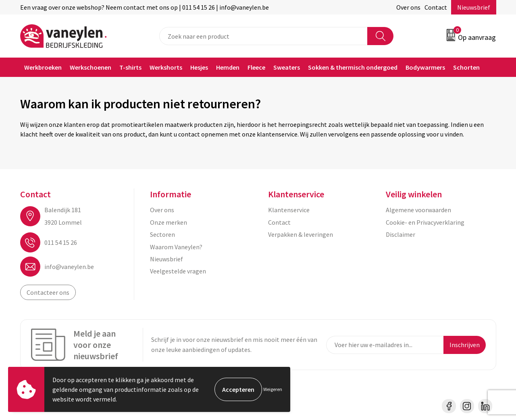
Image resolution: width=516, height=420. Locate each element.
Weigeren (273, 389)
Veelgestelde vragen (178, 271)
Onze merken (169, 222)
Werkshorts (166, 67)
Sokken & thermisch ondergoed (353, 67)
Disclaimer (401, 234)
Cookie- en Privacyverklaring (425, 222)
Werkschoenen (91, 67)
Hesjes (199, 67)
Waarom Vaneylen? (176, 247)
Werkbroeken (43, 67)
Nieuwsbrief (474, 7)
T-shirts (130, 67)
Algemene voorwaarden (418, 210)
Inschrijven (465, 345)
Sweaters (287, 67)
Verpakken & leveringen (301, 234)
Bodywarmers (425, 67)
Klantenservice (289, 210)
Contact (436, 7)
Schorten (466, 67)
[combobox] (263, 36)
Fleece (256, 67)
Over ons (408, 7)
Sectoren (162, 234)
